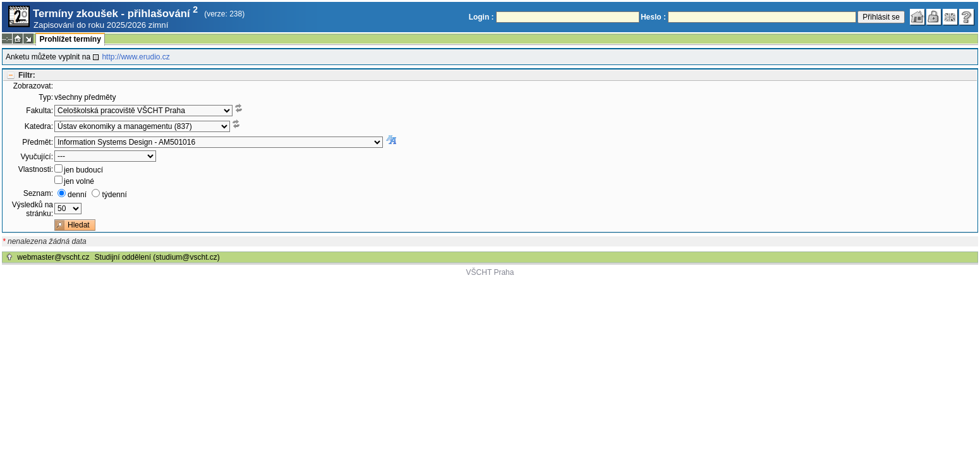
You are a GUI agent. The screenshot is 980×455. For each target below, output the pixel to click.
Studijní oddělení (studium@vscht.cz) (157, 257)
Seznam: (38, 193)
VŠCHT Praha (490, 272)
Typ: (46, 97)
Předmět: (38, 142)
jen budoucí (83, 170)
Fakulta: (39, 111)
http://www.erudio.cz (136, 57)
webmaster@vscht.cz (53, 257)
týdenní (114, 195)
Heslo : (653, 17)
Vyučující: (37, 157)
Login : (481, 17)
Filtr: (27, 75)
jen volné (79, 181)
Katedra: (39, 126)
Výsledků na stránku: (33, 209)
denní (77, 195)
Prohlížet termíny (70, 39)
